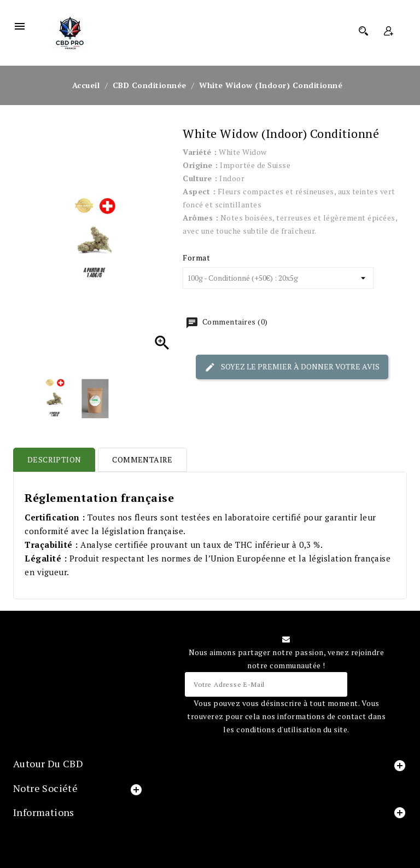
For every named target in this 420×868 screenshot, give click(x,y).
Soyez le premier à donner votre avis (292, 367)
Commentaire (142, 459)
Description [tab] (54, 459)
